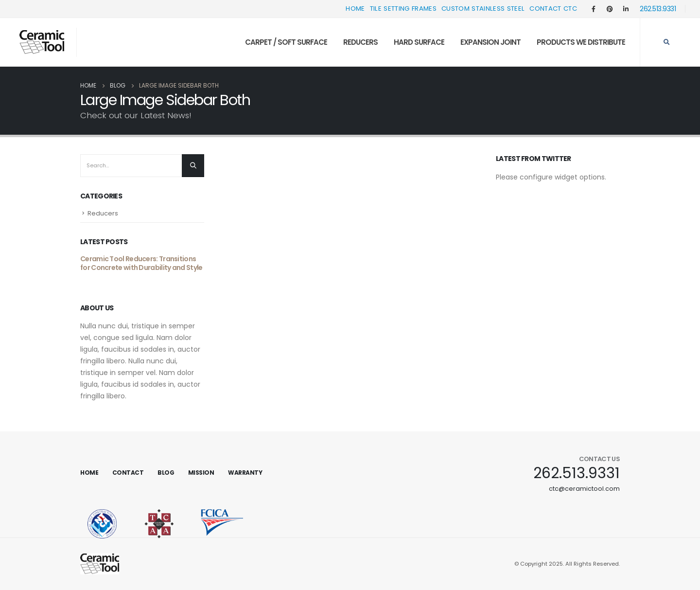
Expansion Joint (490, 42)
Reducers (360, 42)
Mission (201, 473)
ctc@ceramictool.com (584, 489)
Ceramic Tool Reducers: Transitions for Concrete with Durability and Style (141, 263)
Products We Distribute (581, 42)
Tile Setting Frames (403, 9)
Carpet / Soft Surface (286, 42)
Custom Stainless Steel (483, 9)
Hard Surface (419, 42)
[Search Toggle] (666, 42)
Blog (166, 473)
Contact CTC (553, 9)
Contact (128, 473)
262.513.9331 (658, 9)
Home (355, 9)
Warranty (245, 473)
